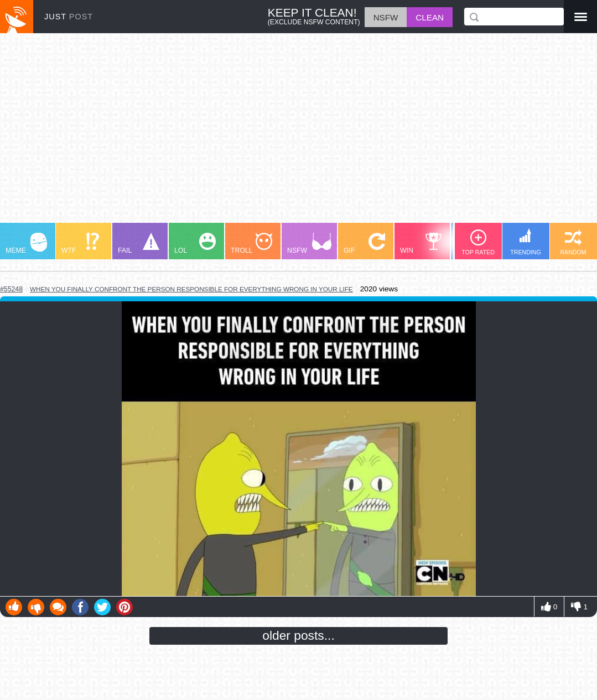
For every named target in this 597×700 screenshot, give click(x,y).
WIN (421, 244)
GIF (364, 244)
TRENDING (526, 242)
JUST (69, 17)
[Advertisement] (298, 133)
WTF (80, 244)
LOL (195, 244)
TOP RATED (478, 242)
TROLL (251, 244)
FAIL (139, 244)
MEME (26, 244)
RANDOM (573, 242)
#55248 (11, 289)
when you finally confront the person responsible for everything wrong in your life (191, 289)
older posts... (298, 635)
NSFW (309, 244)
